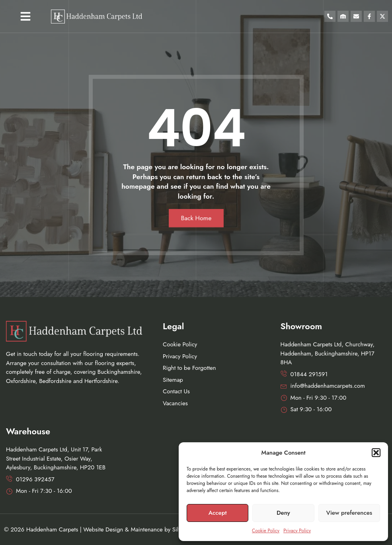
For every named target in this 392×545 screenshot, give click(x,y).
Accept (218, 513)
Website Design (103, 529)
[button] (376, 453)
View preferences (349, 513)
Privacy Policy (297, 531)
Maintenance (146, 529)
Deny (283, 513)
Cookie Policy (266, 531)
